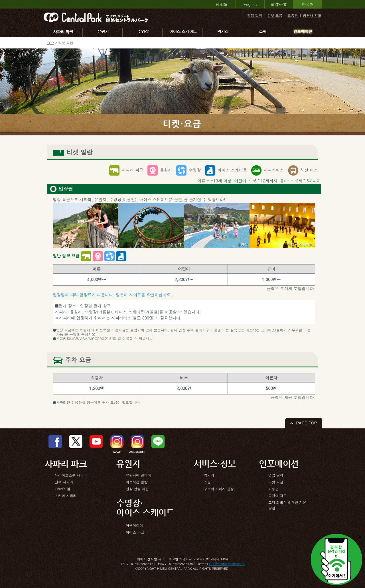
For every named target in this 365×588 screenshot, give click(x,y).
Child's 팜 (62, 489)
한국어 (308, 4)
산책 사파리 (64, 482)
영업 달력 (255, 15)
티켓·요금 (275, 15)
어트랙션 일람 (137, 482)
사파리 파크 (63, 33)
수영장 (143, 33)
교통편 (293, 15)
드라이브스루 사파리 (71, 475)
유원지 (104, 33)
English (250, 4)
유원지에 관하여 (138, 475)
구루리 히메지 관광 (219, 489)
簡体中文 (279, 4)
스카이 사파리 (66, 496)
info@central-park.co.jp (227, 563)
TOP (50, 43)
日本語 (221, 4)
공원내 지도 (312, 15)
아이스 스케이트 (183, 33)
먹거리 (223, 33)
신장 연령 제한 (137, 489)
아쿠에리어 (134, 525)
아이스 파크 (135, 532)
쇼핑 (263, 33)
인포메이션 (303, 33)
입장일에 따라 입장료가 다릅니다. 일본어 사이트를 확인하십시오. (112, 295)
